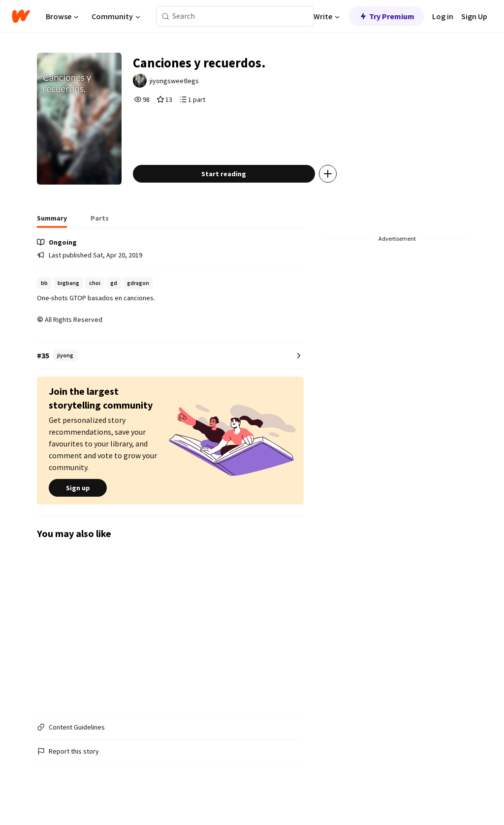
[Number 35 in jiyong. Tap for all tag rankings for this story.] (170, 366)
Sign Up (474, 16)
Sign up (78, 498)
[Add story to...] (335, 184)
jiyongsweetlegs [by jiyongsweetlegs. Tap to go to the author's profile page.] (183, 82)
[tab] (52, 231)
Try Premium (386, 16)
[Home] (21, 16)
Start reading (231, 184)
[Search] (166, 16)
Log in (443, 16)
